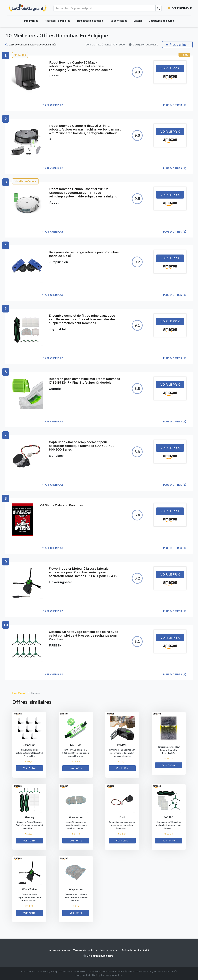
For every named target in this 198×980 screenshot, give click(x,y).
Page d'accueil (19, 693)
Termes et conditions (85, 950)
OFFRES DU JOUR (182, 8)
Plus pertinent (177, 45)
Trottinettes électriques (90, 21)
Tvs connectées (118, 21)
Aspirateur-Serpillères (57, 21)
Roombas (36, 693)
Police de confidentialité (135, 950)
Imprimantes (31, 21)
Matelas (138, 21)
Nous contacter (110, 950)
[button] (114, 105)
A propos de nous (60, 950)
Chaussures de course (161, 21)
